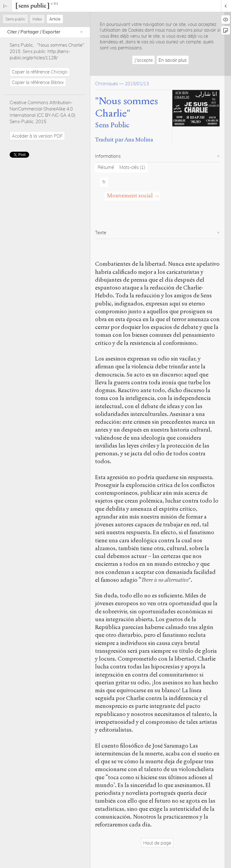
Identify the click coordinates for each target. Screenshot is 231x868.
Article (55, 19)
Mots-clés (132, 167)
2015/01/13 (137, 84)
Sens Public (112, 125)
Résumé (106, 167)
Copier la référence (40, 72)
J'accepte (144, 60)
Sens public (15, 19)
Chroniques (106, 84)
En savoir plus (172, 60)
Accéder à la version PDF (37, 136)
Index (37, 19)
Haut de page (157, 843)
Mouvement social (130, 195)
